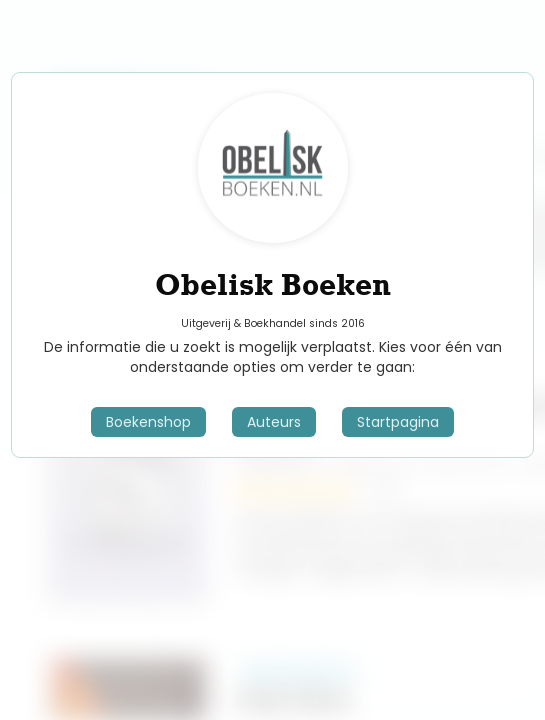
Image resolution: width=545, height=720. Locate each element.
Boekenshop (148, 422)
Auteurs (274, 422)
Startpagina (398, 422)
